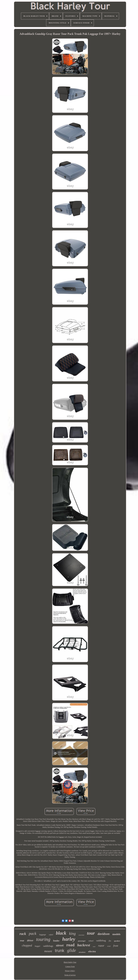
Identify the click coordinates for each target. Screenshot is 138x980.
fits (110, 941)
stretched (81, 935)
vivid (109, 946)
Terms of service (70, 975)
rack (23, 934)
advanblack (82, 952)
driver (30, 940)
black (61, 933)
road (70, 945)
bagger (38, 946)
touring (43, 939)
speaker (117, 941)
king (72, 934)
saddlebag (101, 941)
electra (92, 951)
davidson (104, 934)
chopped (27, 945)
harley (69, 939)
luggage (43, 935)
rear (22, 941)
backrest (84, 945)
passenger (82, 941)
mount (48, 951)
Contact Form (70, 966)
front (116, 946)
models (116, 934)
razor (101, 946)
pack (33, 933)
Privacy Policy (70, 971)
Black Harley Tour (70, 962)
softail (51, 935)
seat (94, 946)
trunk (60, 951)
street (60, 945)
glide (71, 950)
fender (56, 941)
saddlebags (48, 946)
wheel (91, 941)
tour (91, 933)
